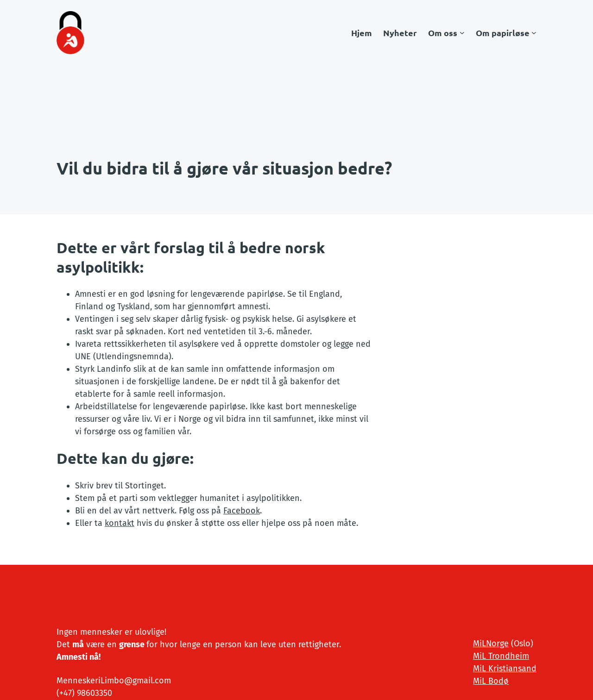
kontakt (120, 523)
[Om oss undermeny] (462, 33)
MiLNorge (491, 644)
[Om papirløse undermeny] (534, 33)
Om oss (443, 33)
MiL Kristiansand (505, 669)
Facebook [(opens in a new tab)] (242, 511)
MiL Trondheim (501, 656)
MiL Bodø (491, 681)
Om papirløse (503, 33)
